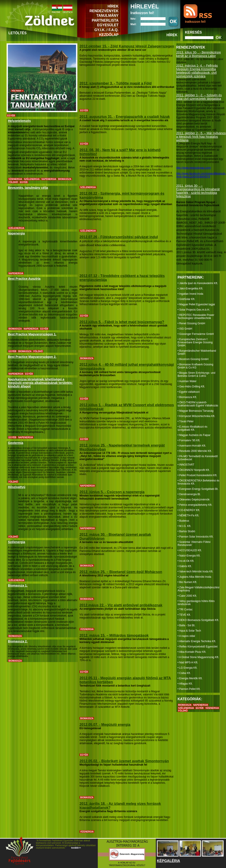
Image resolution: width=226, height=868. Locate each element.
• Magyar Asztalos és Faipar (194, 435)
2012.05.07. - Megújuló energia (105, 725)
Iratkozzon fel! (195, 22)
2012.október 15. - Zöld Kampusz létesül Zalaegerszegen (127, 46)
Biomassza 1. (18, 585)
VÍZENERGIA (212, 708)
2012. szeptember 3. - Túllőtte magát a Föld (115, 83)
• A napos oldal (186, 636)
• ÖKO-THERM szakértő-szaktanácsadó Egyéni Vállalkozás (198, 404)
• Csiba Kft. (184, 673)
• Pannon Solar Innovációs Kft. (196, 537)
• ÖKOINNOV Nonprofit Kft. (194, 470)
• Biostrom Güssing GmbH (193, 359)
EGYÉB (200, 708)
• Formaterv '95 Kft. (189, 440)
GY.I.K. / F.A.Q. (106, 30)
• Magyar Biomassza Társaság (196, 411)
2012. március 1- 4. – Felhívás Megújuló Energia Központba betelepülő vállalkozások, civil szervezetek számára (197, 71)
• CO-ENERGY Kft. (189, 510)
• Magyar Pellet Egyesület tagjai (196, 304)
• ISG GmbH (185, 329)
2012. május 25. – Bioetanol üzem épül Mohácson (121, 572)
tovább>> (76, 848)
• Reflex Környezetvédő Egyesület (198, 647)
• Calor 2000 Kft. (187, 596)
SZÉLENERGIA (186, 708)
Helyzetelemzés (19, 121)
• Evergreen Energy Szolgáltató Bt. (198, 489)
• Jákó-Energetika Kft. (190, 289)
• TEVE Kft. (184, 615)
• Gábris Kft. (185, 566)
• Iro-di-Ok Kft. (186, 561)
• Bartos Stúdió (186, 531)
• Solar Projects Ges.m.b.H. (194, 310)
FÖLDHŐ (183, 711)
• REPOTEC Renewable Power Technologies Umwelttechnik (196, 317)
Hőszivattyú (17, 487)
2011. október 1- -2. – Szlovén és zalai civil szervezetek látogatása (199, 97)
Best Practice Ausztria (24, 279)
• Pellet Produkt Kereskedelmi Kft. (198, 475)
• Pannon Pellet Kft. (189, 689)
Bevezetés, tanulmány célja (28, 188)
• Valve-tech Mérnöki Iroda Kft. (195, 572)
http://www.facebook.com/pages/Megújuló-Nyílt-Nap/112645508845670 (201, 175)
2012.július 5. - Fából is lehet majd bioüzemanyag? (122, 322)
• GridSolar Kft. (186, 299)
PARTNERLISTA (105, 20)
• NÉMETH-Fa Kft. (188, 515)
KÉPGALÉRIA (169, 861)
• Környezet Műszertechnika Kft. (196, 416)
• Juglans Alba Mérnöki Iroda (194, 577)
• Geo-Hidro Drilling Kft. (191, 387)
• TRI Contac (185, 609)
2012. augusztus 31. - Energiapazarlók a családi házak (125, 117)
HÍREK (113, 6)
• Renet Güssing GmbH (191, 323)
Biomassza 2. (18, 641)
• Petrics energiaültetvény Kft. (195, 505)
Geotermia (16, 443)
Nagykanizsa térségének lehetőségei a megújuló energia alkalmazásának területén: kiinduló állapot (40, 383)
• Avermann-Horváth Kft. (192, 446)
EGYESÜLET (108, 25)
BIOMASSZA (185, 705)
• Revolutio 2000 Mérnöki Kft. (195, 451)
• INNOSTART (186, 465)
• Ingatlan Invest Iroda (190, 294)
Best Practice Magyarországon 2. (32, 357)
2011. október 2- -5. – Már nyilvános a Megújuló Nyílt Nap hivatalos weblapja (201, 137)
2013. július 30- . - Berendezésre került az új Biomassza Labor (199, 54)
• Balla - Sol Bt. (186, 625)
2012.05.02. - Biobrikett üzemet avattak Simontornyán (124, 761)
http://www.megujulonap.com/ (194, 168)
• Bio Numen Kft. (187, 582)
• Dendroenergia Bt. (189, 494)
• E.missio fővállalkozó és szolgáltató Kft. (193, 428)
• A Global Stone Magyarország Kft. (198, 657)
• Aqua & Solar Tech (189, 631)
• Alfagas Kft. (185, 684)
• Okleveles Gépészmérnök (194, 500)
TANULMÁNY (107, 16)
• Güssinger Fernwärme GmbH (196, 334)
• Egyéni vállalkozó (189, 392)
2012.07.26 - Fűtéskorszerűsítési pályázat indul (119, 237)
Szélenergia (17, 542)
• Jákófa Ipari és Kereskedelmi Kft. (198, 283)
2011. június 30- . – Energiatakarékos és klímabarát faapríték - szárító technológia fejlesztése (198, 191)
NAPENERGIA (201, 705)
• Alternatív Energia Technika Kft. (197, 641)
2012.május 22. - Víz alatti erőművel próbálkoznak (121, 605)
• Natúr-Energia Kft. (189, 556)
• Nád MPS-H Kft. (188, 662)
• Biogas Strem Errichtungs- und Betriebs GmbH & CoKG (197, 374)
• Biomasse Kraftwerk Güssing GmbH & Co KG (196, 366)
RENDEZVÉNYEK (104, 11)
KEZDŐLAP (109, 35)
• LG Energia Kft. (188, 668)
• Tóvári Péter (186, 421)
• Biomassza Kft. (187, 397)
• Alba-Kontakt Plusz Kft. (192, 652)
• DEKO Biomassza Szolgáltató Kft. (198, 620)
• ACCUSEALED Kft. (190, 550)
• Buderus (183, 521)
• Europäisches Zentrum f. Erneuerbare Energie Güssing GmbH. (195, 342)
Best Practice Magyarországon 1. (32, 334)
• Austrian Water (187, 381)
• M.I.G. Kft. (185, 526)
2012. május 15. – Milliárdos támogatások (114, 635)
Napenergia (16, 233)
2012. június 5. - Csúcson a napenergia (112, 492)
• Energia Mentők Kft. (190, 678)
